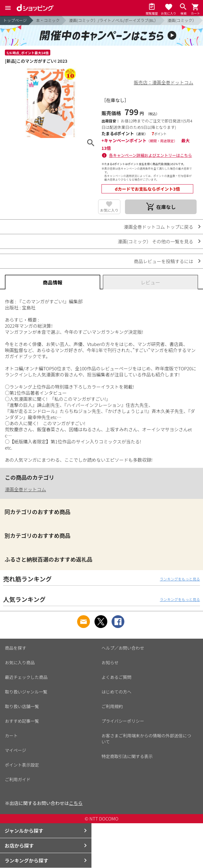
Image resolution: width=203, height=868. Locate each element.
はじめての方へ (116, 692)
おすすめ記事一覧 (22, 721)
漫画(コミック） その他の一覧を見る (155, 241)
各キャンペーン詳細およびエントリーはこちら (151, 155)
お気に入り (109, 210)
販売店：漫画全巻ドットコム (164, 82)
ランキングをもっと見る (180, 579)
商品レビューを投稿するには (164, 261)
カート (11, 736)
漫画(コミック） (182, 20)
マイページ (16, 750)
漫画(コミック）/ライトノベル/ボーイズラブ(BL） (114, 20)
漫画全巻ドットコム (25, 489)
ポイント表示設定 (22, 765)
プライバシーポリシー (123, 721)
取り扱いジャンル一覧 (26, 692)
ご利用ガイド (18, 779)
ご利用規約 (112, 706)
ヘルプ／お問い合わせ (123, 648)
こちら (76, 803)
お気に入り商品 (20, 662)
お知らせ (110, 662)
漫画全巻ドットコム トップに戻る (158, 227)
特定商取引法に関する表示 (127, 756)
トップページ (15, 20)
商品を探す (16, 648)
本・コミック (48, 20)
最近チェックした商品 (26, 677)
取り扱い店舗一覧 (22, 706)
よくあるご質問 (116, 677)
